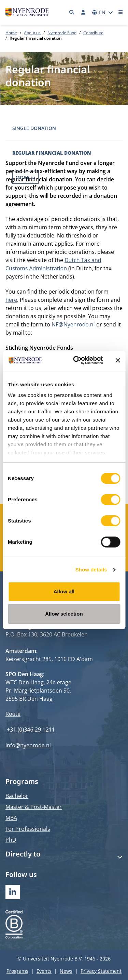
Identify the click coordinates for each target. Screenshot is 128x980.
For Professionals (28, 829)
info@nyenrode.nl (28, 745)
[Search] (72, 12)
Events (44, 971)
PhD (11, 840)
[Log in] (83, 12)
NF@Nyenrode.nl (73, 324)
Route (13, 714)
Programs (17, 971)
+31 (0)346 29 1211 (31, 730)
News (66, 971)
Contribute (93, 33)
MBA (11, 818)
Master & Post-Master (34, 807)
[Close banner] (118, 360)
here (11, 300)
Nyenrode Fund (62, 33)
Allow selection (64, 614)
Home (11, 33)
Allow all (64, 591)
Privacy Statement (101, 971)
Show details (91, 570)
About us (32, 33)
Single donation (34, 128)
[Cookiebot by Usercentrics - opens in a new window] (76, 360)
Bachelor (17, 796)
